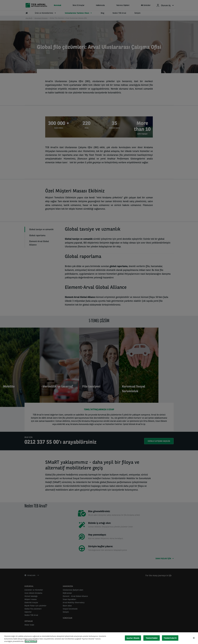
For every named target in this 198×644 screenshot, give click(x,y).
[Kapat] (194, 638)
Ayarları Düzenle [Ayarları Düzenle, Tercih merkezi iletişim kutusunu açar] (133, 638)
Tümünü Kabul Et (170, 638)
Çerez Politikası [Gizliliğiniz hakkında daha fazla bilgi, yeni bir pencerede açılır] (31, 641)
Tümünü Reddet (152, 638)
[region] (99, 638)
